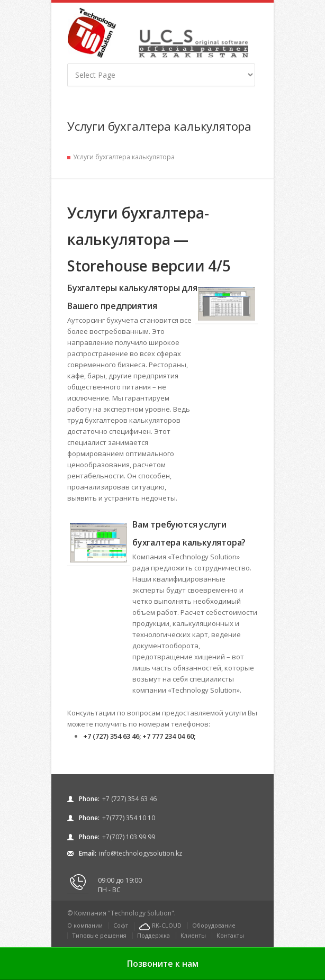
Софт (121, 925)
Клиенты (193, 935)
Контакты (230, 935)
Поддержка (154, 935)
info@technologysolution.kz (141, 853)
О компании (85, 925)
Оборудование (214, 925)
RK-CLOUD (167, 925)
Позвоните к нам (163, 964)
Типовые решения (99, 935)
